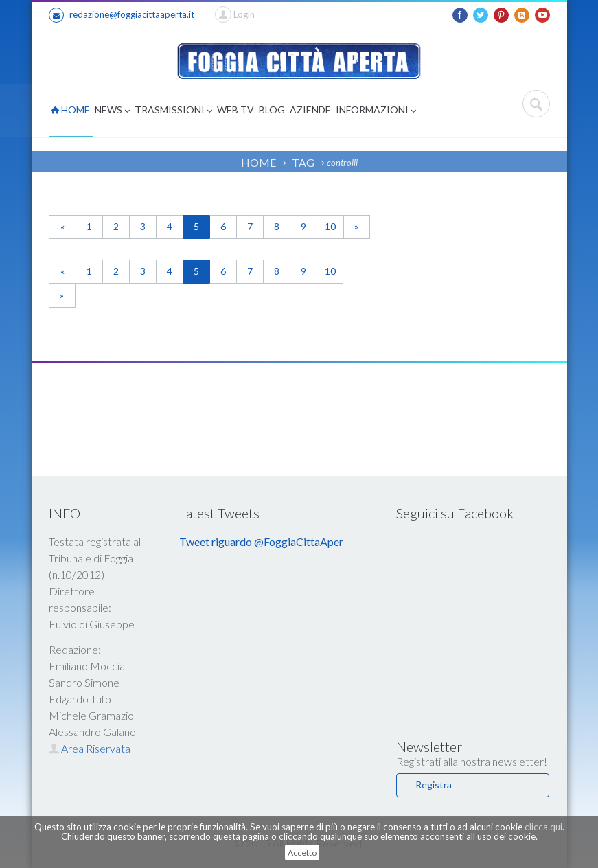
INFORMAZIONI (376, 111)
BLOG (272, 110)
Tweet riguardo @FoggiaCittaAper (261, 541)
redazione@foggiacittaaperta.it (122, 15)
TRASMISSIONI (173, 111)
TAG (303, 162)
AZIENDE (310, 110)
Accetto (302, 853)
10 (330, 226)
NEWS (112, 111)
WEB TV (235, 110)
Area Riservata (90, 748)
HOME (70, 110)
